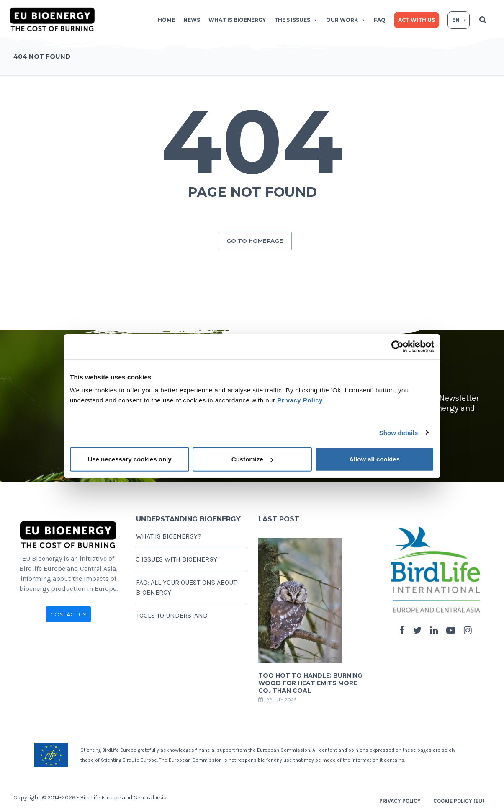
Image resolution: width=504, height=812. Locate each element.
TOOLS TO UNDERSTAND (172, 612)
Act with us (417, 20)
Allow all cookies (374, 459)
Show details (399, 432)
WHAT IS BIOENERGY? (169, 533)
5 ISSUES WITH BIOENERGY (177, 556)
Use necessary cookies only (129, 459)
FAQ (380, 20)
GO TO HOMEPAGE (255, 237)
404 (252, 141)
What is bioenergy (237, 20)
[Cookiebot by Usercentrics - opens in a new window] (397, 346)
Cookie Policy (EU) (459, 798)
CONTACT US (68, 611)
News (192, 20)
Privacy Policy (300, 400)
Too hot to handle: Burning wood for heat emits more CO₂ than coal (310, 680)
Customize (252, 459)
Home (166, 20)
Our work (346, 20)
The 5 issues (296, 20)
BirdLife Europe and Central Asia (123, 794)
